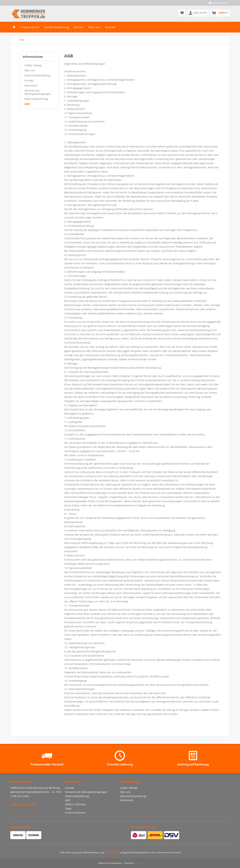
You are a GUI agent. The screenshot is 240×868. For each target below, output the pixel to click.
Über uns (30, 70)
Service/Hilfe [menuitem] (218, 3)
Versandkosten (112, 852)
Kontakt (29, 80)
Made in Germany (76, 804)
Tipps (68, 808)
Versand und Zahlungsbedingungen (38, 92)
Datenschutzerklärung (37, 75)
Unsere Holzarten (75, 813)
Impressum (31, 85)
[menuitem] (182, 13)
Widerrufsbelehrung (36, 99)
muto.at (138, 863)
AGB (27, 104)
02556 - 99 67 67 (23, 805)
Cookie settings (33, 65)
